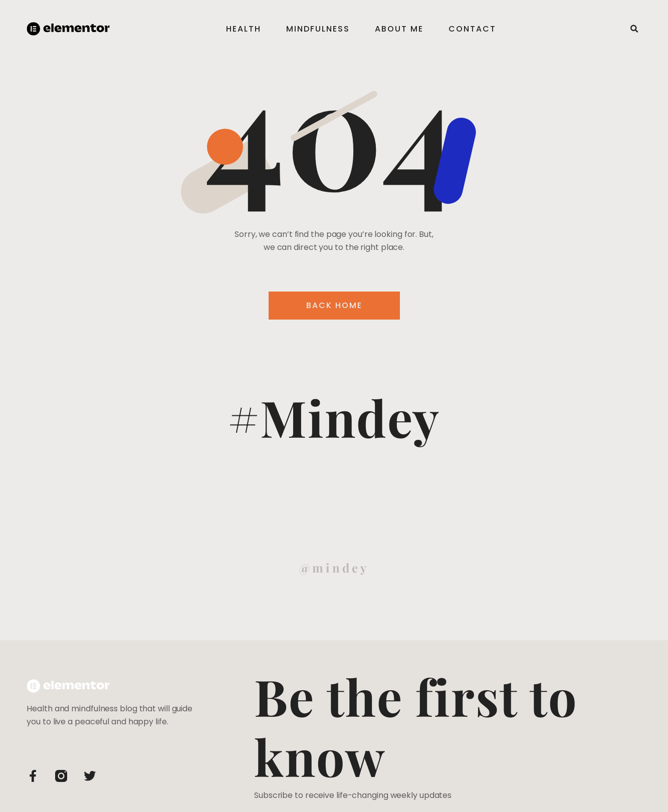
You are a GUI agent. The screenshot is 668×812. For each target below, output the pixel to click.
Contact (472, 29)
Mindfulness (318, 29)
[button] (634, 29)
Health (244, 29)
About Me (399, 29)
